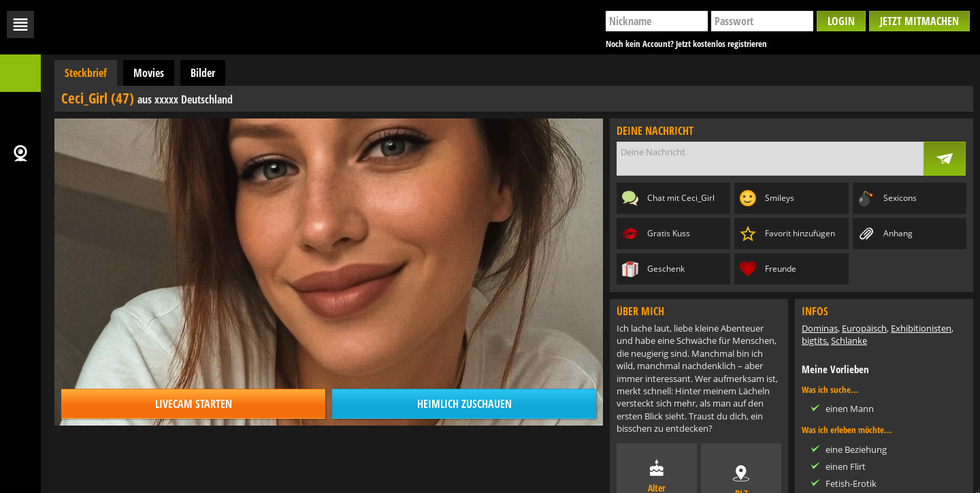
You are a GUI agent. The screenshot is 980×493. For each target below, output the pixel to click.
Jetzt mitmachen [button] (919, 21)
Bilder (203, 73)
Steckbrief (86, 73)
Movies (149, 73)
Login (841, 21)
